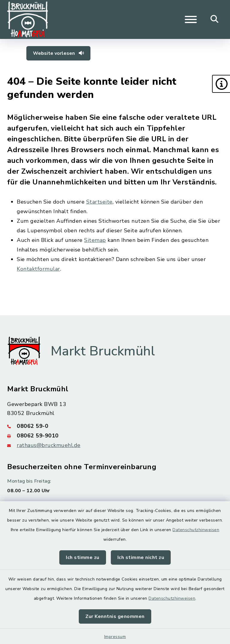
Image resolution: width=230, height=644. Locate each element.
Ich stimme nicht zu (141, 557)
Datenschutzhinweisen (196, 530)
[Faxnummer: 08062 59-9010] (115, 436)
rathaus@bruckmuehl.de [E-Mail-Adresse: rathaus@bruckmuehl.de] (49, 445)
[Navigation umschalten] (191, 19)
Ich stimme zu (83, 557)
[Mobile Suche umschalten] (215, 19)
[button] (221, 84)
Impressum (115, 637)
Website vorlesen (58, 53)
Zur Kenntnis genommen (115, 616)
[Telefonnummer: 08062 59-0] (115, 426)
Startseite (99, 202)
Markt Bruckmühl (103, 351)
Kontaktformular (38, 269)
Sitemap (95, 240)
